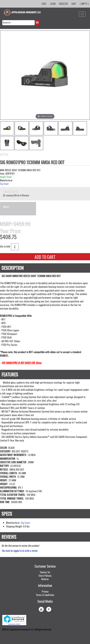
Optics (4, 155)
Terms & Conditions (45, 595)
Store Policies (45, 576)
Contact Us (45, 572)
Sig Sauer (4, 184)
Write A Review (22, 195)
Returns (45, 579)
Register (63, 4)
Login (53, 4)
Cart (44, 4)
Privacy (45, 591)
